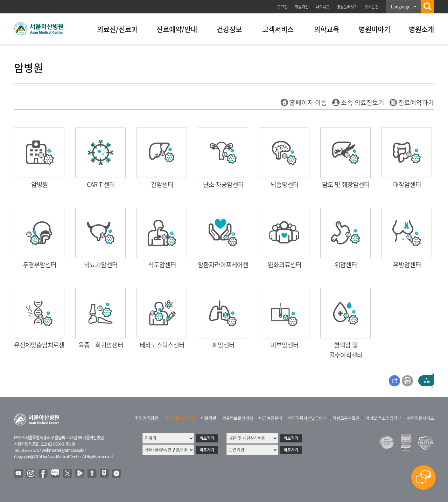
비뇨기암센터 (101, 265)
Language (401, 7)
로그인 (282, 7)
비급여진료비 (271, 418)
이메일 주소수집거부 (383, 418)
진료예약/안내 (177, 29)
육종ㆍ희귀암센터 (101, 345)
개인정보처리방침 (180, 418)
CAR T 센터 (101, 184)
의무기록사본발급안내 (307, 418)
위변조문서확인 (346, 418)
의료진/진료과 (117, 29)
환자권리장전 (147, 418)
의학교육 (327, 29)
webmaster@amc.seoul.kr (64, 450)
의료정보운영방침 (238, 418)
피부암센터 (285, 345)
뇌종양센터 (285, 184)
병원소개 (421, 29)
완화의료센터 (285, 265)
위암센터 (346, 265)
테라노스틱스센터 (162, 345)
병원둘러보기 (347, 7)
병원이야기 (374, 29)
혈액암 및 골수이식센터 (346, 350)
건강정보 (229, 29)
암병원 (40, 184)
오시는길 (372, 7)
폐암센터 (223, 345)
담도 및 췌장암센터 (346, 184)
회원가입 (302, 7)
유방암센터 (407, 265)
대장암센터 (407, 184)
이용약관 (209, 418)
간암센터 (162, 184)
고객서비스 (278, 29)
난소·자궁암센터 (223, 184)
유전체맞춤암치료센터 (42, 345)
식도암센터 (162, 265)
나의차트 (323, 7)
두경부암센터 (40, 265)
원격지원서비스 (421, 418)
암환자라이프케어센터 (226, 265)
